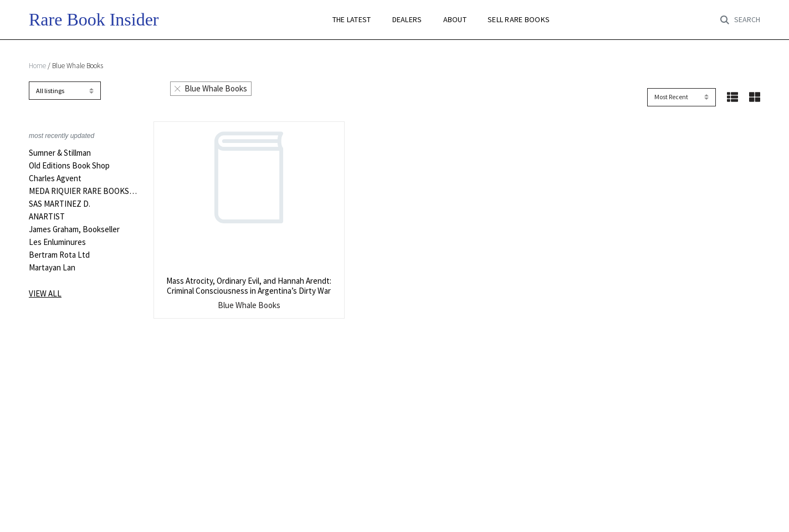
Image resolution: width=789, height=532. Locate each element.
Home (37, 66)
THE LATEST (352, 20)
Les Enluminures (57, 242)
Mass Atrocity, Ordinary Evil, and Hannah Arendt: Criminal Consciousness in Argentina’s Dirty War (249, 286)
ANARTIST (47, 217)
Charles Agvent (55, 178)
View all (45, 293)
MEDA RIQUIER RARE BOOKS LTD (83, 191)
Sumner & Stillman (60, 153)
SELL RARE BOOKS (519, 20)
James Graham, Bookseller (74, 229)
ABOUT (455, 20)
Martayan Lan (52, 268)
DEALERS (407, 20)
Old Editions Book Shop (69, 166)
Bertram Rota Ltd (59, 255)
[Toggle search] (740, 20)
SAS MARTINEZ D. (60, 204)
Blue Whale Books (211, 88)
